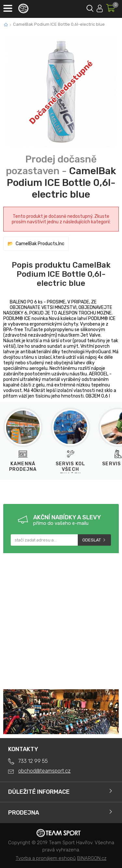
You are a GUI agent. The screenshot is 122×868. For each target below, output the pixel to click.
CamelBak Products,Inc (40, 244)
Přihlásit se (100, 7)
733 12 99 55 (33, 761)
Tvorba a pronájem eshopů (46, 858)
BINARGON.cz (92, 858)
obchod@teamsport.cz (44, 771)
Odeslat (92, 540)
